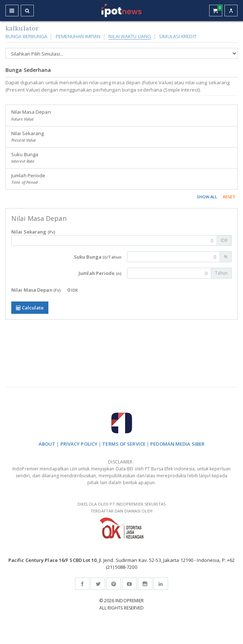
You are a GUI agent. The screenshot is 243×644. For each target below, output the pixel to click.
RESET (229, 197)
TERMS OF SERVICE (124, 444)
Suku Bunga (25, 158)
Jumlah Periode (28, 179)
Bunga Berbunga (26, 36)
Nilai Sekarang (27, 137)
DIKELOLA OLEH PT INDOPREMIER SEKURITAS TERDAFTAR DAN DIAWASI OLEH (121, 520)
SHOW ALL (207, 197)
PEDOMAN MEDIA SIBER (177, 444)
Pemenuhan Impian (78, 36)
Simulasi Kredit (178, 36)
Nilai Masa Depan (31, 115)
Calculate (30, 308)
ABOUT (47, 444)
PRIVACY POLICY (79, 444)
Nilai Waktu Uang (130, 36)
